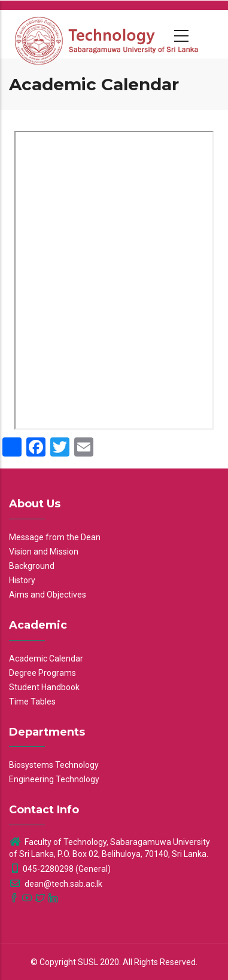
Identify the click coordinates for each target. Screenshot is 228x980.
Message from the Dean (55, 537)
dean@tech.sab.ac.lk (56, 884)
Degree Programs (42, 673)
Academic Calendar (46, 659)
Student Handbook (44, 687)
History (22, 580)
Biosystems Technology (54, 765)
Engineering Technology (54, 779)
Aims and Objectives (48, 595)
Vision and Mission (44, 552)
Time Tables (32, 702)
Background (32, 566)
